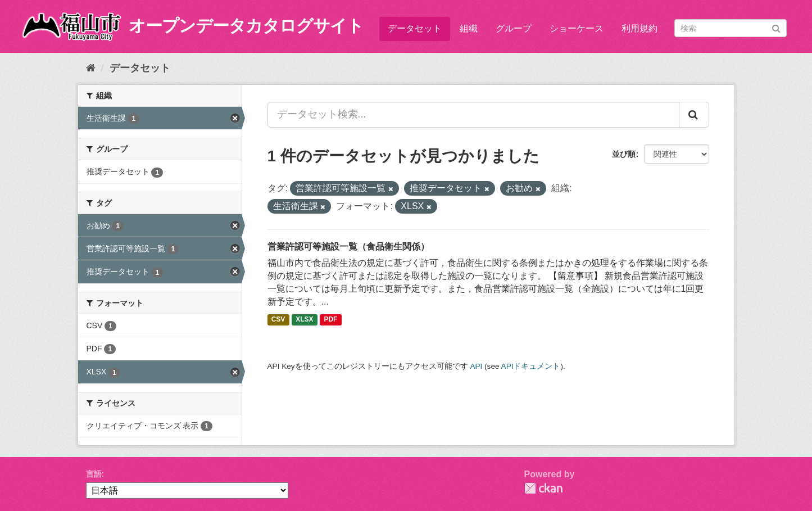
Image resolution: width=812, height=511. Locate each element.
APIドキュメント (531, 366)
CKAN (543, 488)
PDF (330, 320)
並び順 (624, 154)
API (476, 366)
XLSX (304, 320)
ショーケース (577, 28)
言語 (94, 474)
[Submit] (776, 27)
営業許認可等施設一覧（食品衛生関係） (348, 247)
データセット (415, 28)
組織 (469, 28)
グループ (514, 28)
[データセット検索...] (473, 115)
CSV (278, 320)
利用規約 (639, 28)
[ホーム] (91, 68)
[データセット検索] (731, 28)
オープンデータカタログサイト (246, 26)
